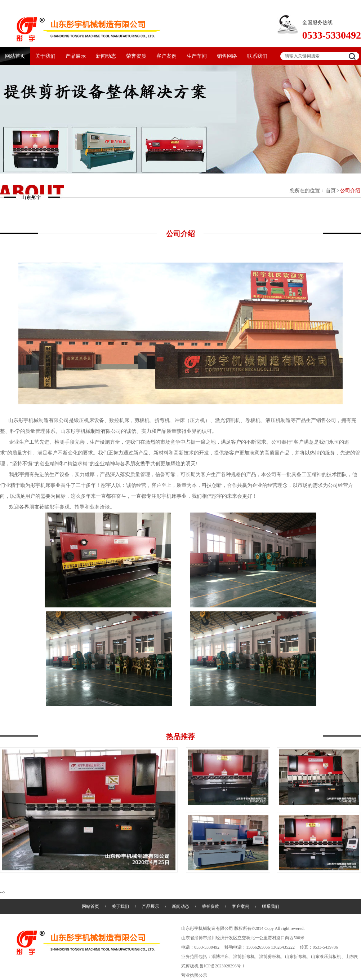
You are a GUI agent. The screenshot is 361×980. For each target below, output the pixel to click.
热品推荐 (180, 737)
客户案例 (166, 56)
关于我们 (45, 56)
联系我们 (257, 56)
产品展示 (76, 56)
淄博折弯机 (244, 957)
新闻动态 (106, 56)
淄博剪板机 (270, 957)
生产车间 (197, 56)
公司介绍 (350, 191)
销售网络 (227, 56)
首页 (331, 191)
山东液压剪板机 (326, 957)
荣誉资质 (136, 56)
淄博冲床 (220, 957)
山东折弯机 (296, 957)
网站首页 (15, 56)
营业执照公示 (194, 975)
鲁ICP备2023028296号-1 (222, 966)
